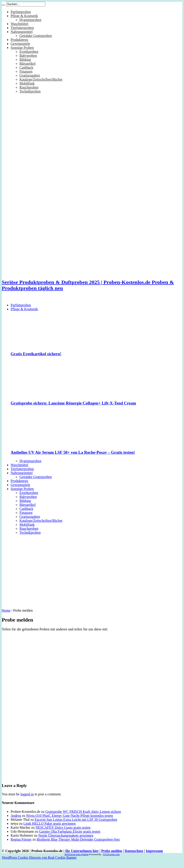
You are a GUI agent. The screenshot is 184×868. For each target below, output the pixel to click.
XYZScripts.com (111, 861)
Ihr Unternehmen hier (82, 858)
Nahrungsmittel (22, 32)
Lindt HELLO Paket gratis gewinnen (50, 830)
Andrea (16, 822)
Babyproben (28, 56)
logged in (27, 801)
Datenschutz (134, 858)
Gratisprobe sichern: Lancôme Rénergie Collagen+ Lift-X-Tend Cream (73, 403)
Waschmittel (19, 24)
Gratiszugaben (30, 75)
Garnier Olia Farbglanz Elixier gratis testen (70, 838)
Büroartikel (28, 63)
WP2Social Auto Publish (76, 861)
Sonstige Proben (22, 48)
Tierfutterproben (22, 28)
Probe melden (112, 858)
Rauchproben (29, 87)
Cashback (26, 67)
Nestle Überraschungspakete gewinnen (66, 842)
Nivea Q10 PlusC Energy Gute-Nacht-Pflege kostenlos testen (70, 822)
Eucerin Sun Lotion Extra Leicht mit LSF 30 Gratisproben (76, 826)
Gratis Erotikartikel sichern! (36, 354)
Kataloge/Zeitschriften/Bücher (41, 79)
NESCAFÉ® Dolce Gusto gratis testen (63, 834)
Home (6, 610)
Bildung (25, 60)
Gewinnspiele (20, 44)
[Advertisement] (92, 570)
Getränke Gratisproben (36, 36)
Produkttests (19, 40)
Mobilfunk (27, 83)
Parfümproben (21, 12)
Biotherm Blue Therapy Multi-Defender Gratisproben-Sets (78, 846)
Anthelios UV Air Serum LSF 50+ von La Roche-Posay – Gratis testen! (73, 452)
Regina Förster (21, 846)
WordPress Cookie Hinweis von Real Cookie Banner (39, 864)
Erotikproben (29, 52)
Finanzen (26, 71)
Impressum (154, 858)
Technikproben (30, 91)
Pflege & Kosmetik (24, 16)
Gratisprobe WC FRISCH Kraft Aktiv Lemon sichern (83, 818)
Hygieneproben (30, 20)
